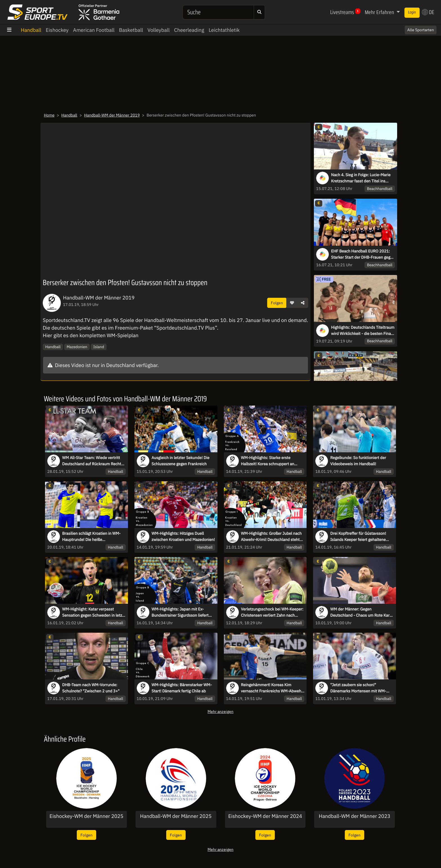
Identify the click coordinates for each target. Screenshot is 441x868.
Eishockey (57, 30)
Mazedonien (77, 347)
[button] (292, 303)
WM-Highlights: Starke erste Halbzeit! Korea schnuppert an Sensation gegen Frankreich (268, 461)
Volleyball (158, 30)
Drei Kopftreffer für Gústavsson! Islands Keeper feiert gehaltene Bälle (358, 537)
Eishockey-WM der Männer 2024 (265, 816)
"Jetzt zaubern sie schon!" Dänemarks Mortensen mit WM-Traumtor (358, 688)
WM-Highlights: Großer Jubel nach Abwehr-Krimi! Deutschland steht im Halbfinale (271, 537)
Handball (31, 30)
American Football (94, 30)
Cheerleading (189, 30)
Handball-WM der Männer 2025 (176, 816)
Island (99, 347)
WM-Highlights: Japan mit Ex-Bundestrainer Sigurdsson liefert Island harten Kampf (180, 612)
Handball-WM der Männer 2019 (112, 115)
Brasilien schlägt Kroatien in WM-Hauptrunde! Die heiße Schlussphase (91, 537)
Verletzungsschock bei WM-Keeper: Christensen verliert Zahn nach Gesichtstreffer (272, 612)
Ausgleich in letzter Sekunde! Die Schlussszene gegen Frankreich (181, 461)
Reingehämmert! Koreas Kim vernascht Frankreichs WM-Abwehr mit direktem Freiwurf (272, 688)
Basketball (131, 30)
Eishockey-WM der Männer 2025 (86, 816)
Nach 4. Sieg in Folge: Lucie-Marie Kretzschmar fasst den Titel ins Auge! (361, 178)
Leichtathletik (224, 30)
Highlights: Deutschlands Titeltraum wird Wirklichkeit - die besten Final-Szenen (363, 331)
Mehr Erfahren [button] (380, 12)
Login (412, 12)
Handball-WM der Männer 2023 (354, 816)
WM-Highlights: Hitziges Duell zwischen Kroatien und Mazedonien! (183, 536)
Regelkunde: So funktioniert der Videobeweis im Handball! (358, 461)
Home (49, 115)
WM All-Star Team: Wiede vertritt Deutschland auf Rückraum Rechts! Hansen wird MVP (93, 461)
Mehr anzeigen (220, 711)
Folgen (277, 303)
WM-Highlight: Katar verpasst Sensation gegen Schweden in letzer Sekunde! (94, 612)
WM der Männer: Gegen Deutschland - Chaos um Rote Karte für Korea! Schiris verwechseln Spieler (362, 612)
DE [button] (428, 12)
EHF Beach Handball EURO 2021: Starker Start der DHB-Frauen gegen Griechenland (363, 254)
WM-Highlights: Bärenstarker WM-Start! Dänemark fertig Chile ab (182, 688)
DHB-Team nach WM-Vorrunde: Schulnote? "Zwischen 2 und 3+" (91, 688)
